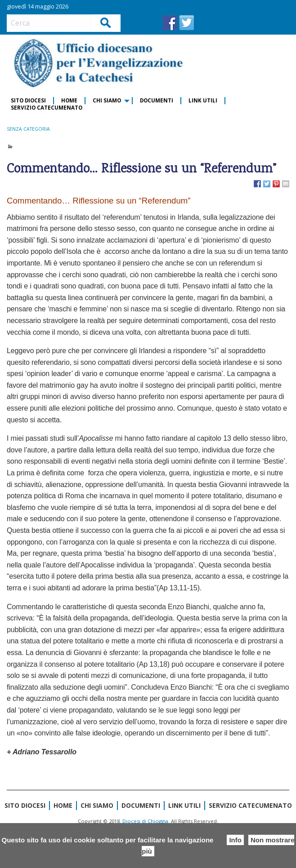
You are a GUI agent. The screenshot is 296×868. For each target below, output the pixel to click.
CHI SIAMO (107, 100)
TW (186, 23)
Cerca (106, 23)
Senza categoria (28, 129)
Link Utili (203, 100)
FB (170, 23)
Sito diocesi (28, 100)
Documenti (157, 100)
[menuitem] (29, 101)
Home (69, 100)
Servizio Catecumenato (47, 108)
